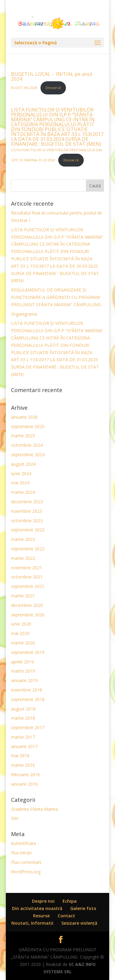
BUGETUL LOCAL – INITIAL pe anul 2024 (52, 76)
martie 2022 (23, 558)
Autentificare (24, 843)
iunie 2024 (21, 473)
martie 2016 (23, 765)
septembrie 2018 (28, 699)
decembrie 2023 (27, 502)
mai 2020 (20, 633)
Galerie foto (83, 908)
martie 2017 (23, 737)
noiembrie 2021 (27, 568)
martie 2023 (23, 539)
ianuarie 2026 (24, 417)
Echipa (70, 901)
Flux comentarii (26, 862)
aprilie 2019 (22, 662)
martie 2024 (23, 492)
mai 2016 (20, 756)
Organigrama (24, 314)
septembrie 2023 (28, 530)
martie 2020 (23, 643)
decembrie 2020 (27, 605)
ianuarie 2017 (24, 746)
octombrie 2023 (27, 521)
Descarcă (53, 88)
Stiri (15, 818)
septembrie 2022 (28, 549)
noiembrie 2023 (27, 511)
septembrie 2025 (28, 426)
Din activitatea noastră (37, 908)
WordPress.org (26, 872)
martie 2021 (23, 596)
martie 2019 (23, 671)
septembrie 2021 (28, 586)
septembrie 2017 (28, 727)
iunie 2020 (21, 624)
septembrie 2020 (28, 615)
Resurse (41, 916)
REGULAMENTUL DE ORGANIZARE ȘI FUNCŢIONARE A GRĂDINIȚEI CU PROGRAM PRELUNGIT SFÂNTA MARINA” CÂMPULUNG (56, 297)
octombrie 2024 (27, 445)
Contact (66, 916)
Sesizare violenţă (79, 923)
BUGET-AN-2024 (25, 88)
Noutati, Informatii (32, 923)
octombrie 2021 (27, 577)
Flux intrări (21, 853)
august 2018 (23, 709)
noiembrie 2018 (27, 690)
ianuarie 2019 (24, 680)
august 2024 (23, 464)
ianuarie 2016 (24, 784)
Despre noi (43, 901)
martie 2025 (23, 436)
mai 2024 (20, 483)
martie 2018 (23, 718)
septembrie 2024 (28, 455)
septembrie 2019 (28, 652)
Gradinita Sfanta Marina (34, 809)
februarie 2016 (25, 774)
